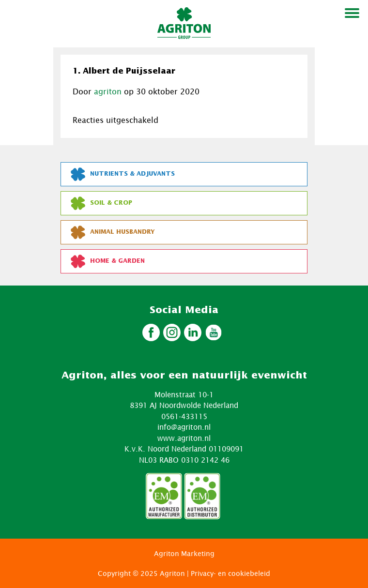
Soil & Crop (101, 203)
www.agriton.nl (184, 438)
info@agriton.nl (184, 427)
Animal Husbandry (113, 232)
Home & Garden (108, 261)
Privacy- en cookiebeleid (230, 573)
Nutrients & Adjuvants (123, 174)
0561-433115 (184, 416)
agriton (108, 91)
